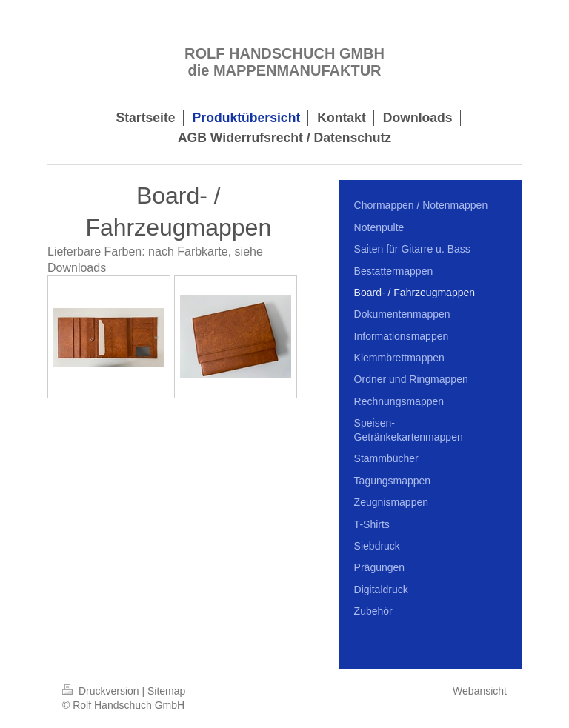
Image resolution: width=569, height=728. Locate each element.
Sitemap (166, 691)
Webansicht (480, 691)
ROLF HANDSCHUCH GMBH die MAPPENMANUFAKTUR (284, 62)
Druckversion (102, 691)
